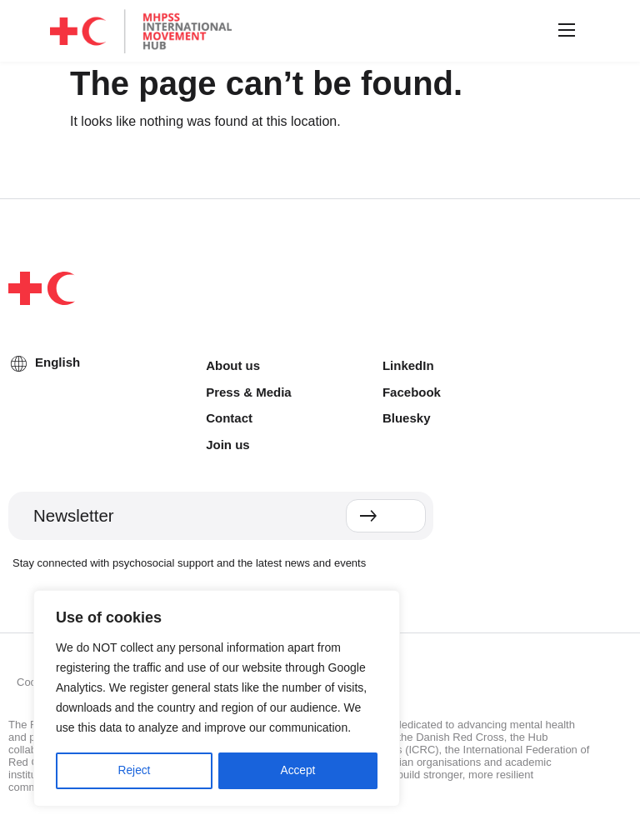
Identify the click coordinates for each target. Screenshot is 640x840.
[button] (564, 31)
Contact (229, 418)
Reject (134, 771)
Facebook (412, 392)
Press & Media (249, 392)
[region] (217, 699)
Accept (298, 771)
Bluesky (407, 418)
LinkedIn (408, 365)
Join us (228, 445)
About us (233, 365)
